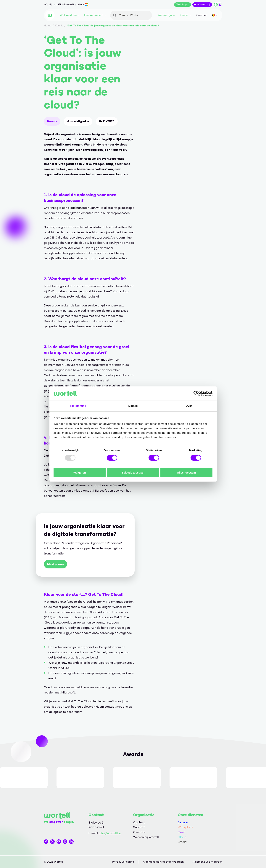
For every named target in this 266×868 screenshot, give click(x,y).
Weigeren (79, 473)
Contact (202, 15)
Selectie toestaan (133, 473)
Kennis (52, 121)
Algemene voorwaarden (207, 862)
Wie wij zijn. (166, 15)
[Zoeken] (131, 15)
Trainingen (183, 5)
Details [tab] (133, 406)
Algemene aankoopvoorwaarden (163, 862)
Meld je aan (55, 564)
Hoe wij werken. (95, 15)
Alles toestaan (186, 473)
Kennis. (186, 15)
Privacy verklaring (123, 862)
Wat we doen (70, 15)
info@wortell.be (110, 833)
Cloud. (182, 837)
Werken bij (203, 5)
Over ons (139, 832)
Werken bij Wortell (146, 837)
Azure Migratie (78, 121)
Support (139, 827)
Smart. (182, 842)
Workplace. (186, 827)
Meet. (182, 832)
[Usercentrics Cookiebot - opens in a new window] (196, 394)
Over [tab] (189, 406)
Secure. (183, 822)
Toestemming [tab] (77, 406)
